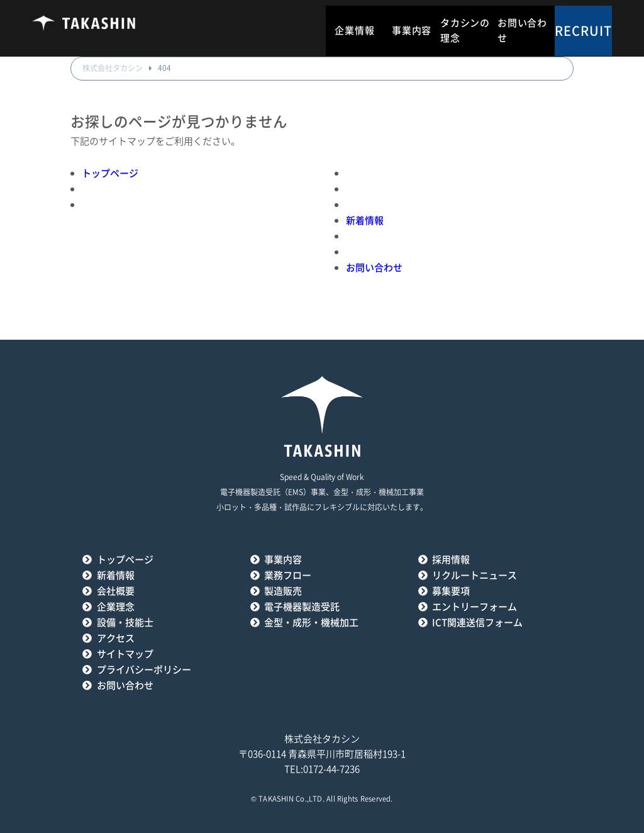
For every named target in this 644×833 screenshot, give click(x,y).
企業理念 (116, 607)
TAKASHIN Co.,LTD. (291, 799)
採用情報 (451, 560)
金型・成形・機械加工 (311, 623)
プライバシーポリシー (144, 670)
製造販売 (283, 591)
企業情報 (354, 31)
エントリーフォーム (475, 607)
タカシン (84, 28)
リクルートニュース (475, 575)
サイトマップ (125, 654)
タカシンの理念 (465, 31)
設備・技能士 (125, 623)
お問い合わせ (522, 31)
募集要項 (451, 591)
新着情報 (365, 221)
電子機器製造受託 (302, 607)
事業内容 (412, 31)
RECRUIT (583, 31)
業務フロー (288, 575)
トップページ (110, 173)
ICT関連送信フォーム (477, 623)
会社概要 (116, 591)
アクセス (116, 638)
